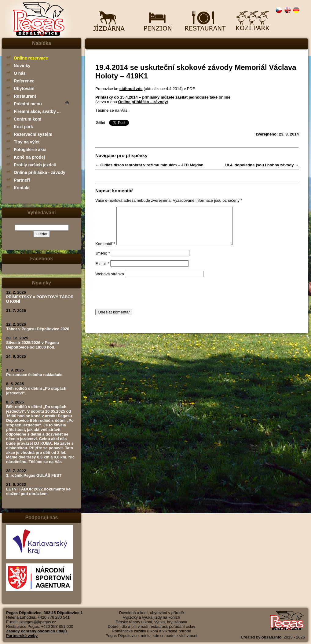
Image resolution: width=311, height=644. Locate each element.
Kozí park (23, 127)
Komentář (105, 251)
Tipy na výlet (27, 142)
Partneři (22, 180)
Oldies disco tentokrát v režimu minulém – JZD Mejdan (149, 165)
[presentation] (142, 300)
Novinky (22, 66)
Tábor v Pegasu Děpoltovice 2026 (38, 329)
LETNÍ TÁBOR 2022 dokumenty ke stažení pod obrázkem (38, 491)
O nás (20, 73)
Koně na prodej (29, 157)
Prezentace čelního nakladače (34, 375)
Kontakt (22, 188)
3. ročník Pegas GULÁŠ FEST (34, 475)
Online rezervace (31, 58)
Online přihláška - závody (40, 172)
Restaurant (25, 96)
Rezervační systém (33, 134)
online (225, 97)
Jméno (103, 260)
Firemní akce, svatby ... (37, 111)
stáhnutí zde (131, 89)
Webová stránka (110, 281)
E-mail (102, 271)
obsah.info (272, 637)
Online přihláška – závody (142, 102)
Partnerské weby (22, 636)
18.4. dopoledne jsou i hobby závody (262, 165)
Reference (24, 81)
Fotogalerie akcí (30, 150)
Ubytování (24, 89)
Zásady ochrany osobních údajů (37, 631)
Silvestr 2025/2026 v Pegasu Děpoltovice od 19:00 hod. (33, 345)
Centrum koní (27, 119)
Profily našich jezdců (35, 165)
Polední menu (28, 104)
